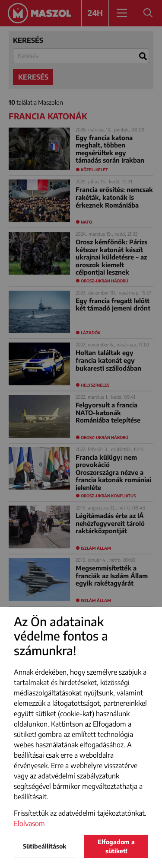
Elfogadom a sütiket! (116, 846)
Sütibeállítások (44, 846)
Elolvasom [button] (29, 823)
